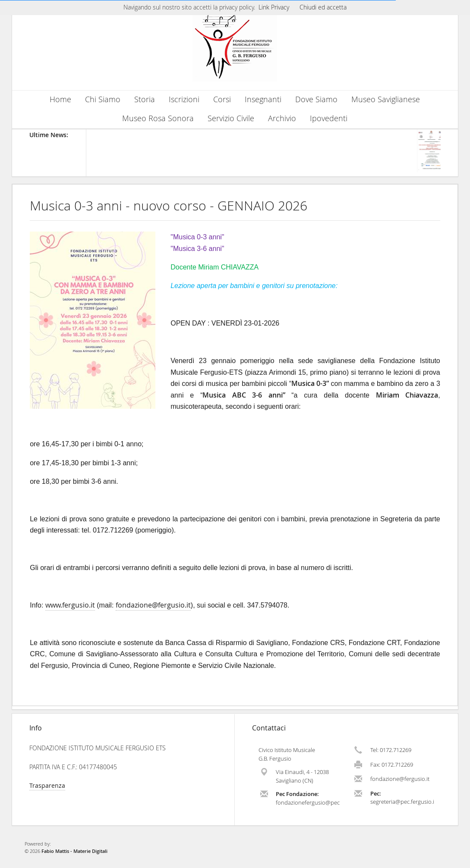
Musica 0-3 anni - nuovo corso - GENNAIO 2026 (169, 206)
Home (60, 99)
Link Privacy (274, 7)
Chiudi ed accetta (323, 7)
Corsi (222, 99)
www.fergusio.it (70, 605)
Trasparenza (47, 785)
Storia (145, 99)
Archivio (282, 118)
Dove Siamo (316, 99)
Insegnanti (263, 99)
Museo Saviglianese (386, 99)
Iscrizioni (184, 99)
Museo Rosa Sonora (158, 118)
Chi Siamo (103, 99)
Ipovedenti (329, 118)
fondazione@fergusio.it (153, 605)
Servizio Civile (231, 118)
